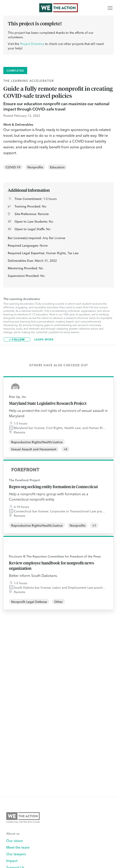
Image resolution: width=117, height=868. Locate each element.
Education (57, 167)
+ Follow (17, 339)
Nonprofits (35, 167)
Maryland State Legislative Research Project (48, 403)
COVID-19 (13, 167)
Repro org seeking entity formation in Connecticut (53, 487)
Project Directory (32, 44)
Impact (12, 860)
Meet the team (18, 847)
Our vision (15, 840)
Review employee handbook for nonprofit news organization (51, 566)
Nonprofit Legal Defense (29, 602)
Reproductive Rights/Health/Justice (37, 442)
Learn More (44, 339)
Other (58, 602)
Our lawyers (16, 854)
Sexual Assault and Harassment (34, 449)
